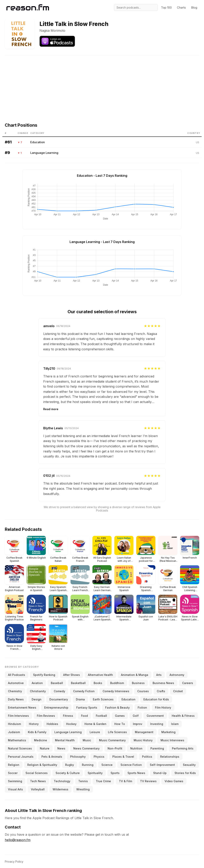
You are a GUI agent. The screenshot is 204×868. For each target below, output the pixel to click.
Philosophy (78, 757)
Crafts (161, 691)
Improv (138, 724)
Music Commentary (112, 740)
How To (120, 724)
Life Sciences (117, 732)
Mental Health (65, 740)
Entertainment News (22, 708)
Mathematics (17, 740)
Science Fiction (131, 765)
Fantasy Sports (87, 708)
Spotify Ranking (44, 675)
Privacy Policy (14, 862)
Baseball (57, 683)
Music (87, 740)
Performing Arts (183, 748)
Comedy (59, 691)
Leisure (95, 732)
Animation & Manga (135, 675)
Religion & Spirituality (42, 765)
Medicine (41, 740)
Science (107, 765)
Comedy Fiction (84, 691)
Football (101, 716)
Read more (51, 409)
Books (98, 683)
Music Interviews (172, 740)
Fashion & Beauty (117, 708)
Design (37, 699)
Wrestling (83, 789)
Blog (194, 7)
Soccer (13, 773)
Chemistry (15, 691)
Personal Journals (21, 757)
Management (144, 732)
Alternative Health (100, 675)
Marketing (168, 732)
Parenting (157, 748)
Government (155, 716)
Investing (157, 724)
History (34, 724)
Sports (115, 773)
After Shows (72, 675)
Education (38, 142)
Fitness (68, 716)
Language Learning (44, 153)
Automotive (16, 683)
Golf (136, 716)
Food (84, 716)
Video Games (174, 781)
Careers (188, 683)
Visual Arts (15, 789)
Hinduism (14, 724)
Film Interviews (18, 716)
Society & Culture (68, 773)
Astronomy (177, 675)
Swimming (15, 781)
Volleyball (38, 789)
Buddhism (117, 683)
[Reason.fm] (28, 7)
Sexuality (189, 765)
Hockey (71, 724)
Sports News (136, 773)
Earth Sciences (103, 699)
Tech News (38, 781)
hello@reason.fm (18, 840)
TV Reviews (148, 781)
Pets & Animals (52, 757)
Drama (80, 699)
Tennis (83, 781)
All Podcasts (17, 675)
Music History (143, 740)
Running (88, 765)
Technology (62, 781)
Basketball (78, 683)
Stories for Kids (185, 773)
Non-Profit (115, 748)
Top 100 (166, 7)
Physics (99, 757)
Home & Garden (95, 724)
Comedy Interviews (116, 691)
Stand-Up (160, 773)
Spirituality (95, 773)
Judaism (14, 732)
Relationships (170, 757)
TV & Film (126, 781)
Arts (159, 675)
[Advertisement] (102, 83)
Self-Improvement (162, 765)
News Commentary (86, 748)
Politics (147, 757)
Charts (181, 7)
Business (138, 683)
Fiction (142, 708)
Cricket (178, 691)
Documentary (59, 699)
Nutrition (136, 748)
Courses (143, 691)
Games (120, 716)
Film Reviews (46, 716)
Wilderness (60, 789)
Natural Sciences (20, 748)
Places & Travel (123, 757)
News (61, 748)
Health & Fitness (183, 716)
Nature (45, 748)
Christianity (38, 691)
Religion (14, 765)
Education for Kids (156, 699)
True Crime (103, 781)
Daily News (16, 699)
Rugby (70, 765)
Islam (175, 724)
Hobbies (52, 724)
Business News (163, 683)
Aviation (37, 683)
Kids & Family (37, 732)
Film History (163, 708)
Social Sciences (37, 773)
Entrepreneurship (56, 708)
